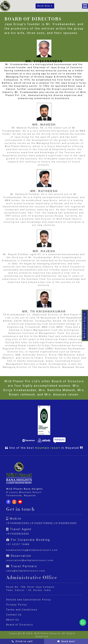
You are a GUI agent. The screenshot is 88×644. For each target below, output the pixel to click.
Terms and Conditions (22, 610)
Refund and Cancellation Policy (29, 600)
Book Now (45, 6)
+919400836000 (18, 534)
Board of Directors (20, 625)
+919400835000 (65, 523)
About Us (13, 620)
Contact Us (14, 615)
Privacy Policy (17, 605)
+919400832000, (18, 523)
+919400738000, (42, 523)
